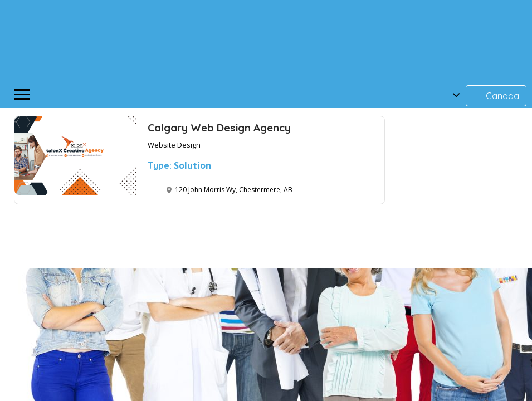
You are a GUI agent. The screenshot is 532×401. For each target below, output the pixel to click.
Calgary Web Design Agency (219, 128)
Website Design (174, 145)
